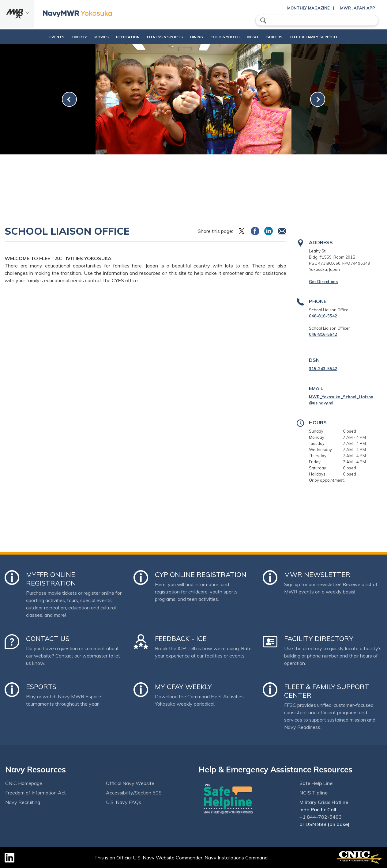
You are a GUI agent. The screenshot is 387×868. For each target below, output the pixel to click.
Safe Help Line (316, 783)
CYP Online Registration (201, 574)
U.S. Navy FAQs (124, 802)
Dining (197, 37)
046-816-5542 (323, 316)
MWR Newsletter (317, 574)
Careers (289, 37)
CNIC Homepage (24, 783)
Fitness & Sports (160, 37)
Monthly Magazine (308, 8)
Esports (41, 687)
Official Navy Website (130, 783)
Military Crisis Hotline (324, 802)
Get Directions (323, 282)
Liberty (64, 37)
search (263, 21)
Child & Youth (230, 37)
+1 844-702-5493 (321, 817)
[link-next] (318, 99)
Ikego (263, 37)
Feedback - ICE (181, 639)
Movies (86, 37)
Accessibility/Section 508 (134, 793)
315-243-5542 (323, 369)
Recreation (117, 37)
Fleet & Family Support (329, 37)
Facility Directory (319, 639)
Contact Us (48, 639)
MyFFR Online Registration (51, 579)
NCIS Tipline (314, 793)
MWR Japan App (358, 8)
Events (41, 37)
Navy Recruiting (23, 802)
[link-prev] (69, 99)
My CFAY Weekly (183, 687)
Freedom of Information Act (36, 793)
